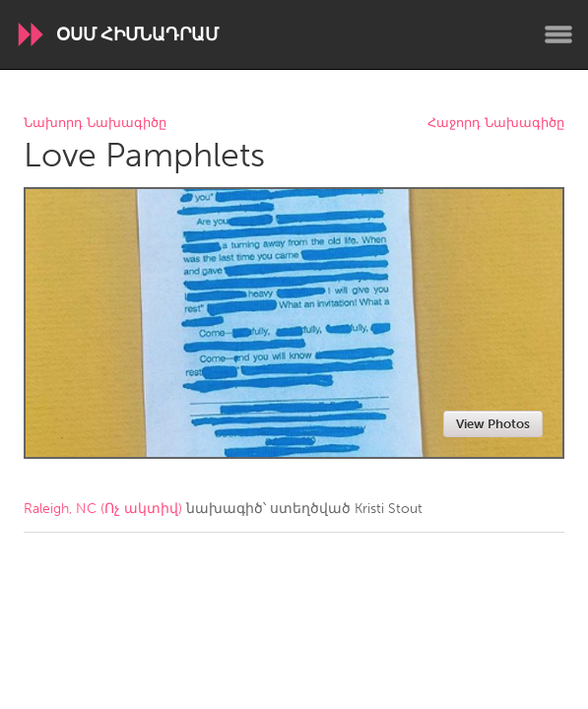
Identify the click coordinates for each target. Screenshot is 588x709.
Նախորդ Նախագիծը (95, 124)
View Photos (493, 424)
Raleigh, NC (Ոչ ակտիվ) (103, 509)
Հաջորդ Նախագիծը (496, 124)
